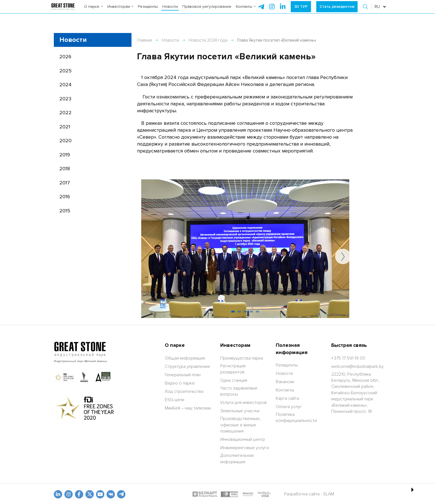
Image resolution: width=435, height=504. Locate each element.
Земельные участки (240, 411)
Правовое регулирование (207, 11)
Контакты (246, 11)
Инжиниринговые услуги (245, 448)
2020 (65, 141)
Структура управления (187, 366)
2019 (65, 155)
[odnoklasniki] (69, 494)
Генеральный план (183, 375)
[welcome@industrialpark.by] (357, 366)
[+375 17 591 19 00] (348, 358)
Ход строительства (184, 391)
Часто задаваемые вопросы (239, 391)
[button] (366, 11)
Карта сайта (287, 398)
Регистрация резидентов (233, 369)
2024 (65, 85)
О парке (93, 11)
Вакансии (285, 382)
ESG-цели (174, 400)
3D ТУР (301, 11)
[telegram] (261, 11)
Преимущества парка (242, 358)
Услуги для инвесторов (243, 403)
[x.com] (90, 494)
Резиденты (148, 11)
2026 (65, 57)
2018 (65, 169)
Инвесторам (120, 11)
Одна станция (234, 380)
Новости (170, 11)
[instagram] (283, 11)
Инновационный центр (243, 439)
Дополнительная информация (237, 459)
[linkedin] (58, 494)
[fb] (79, 494)
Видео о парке (180, 383)
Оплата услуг (289, 407)
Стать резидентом (337, 11)
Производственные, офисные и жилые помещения (241, 425)
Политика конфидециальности (296, 418)
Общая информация (185, 358)
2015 (65, 211)
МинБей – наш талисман (188, 408)
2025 (65, 71)
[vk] (111, 494)
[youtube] (100, 494)
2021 (65, 127)
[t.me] (121, 494)
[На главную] (63, 11)
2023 (65, 99)
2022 (65, 113)
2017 (65, 183)
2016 (65, 197)
